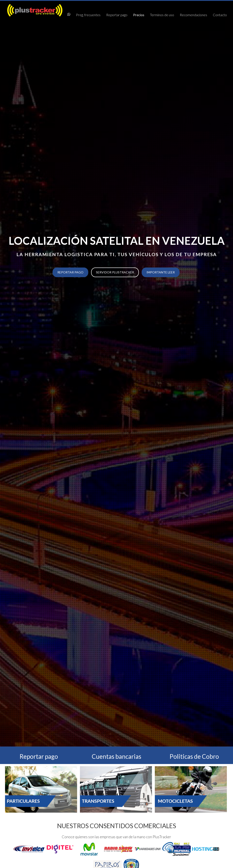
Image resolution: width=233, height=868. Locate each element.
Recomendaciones (193, 15)
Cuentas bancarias (116, 756)
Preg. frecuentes (88, 15)
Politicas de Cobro (194, 756)
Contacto (220, 15)
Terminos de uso (162, 15)
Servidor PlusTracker (115, 272)
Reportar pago (117, 15)
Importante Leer (161, 272)
